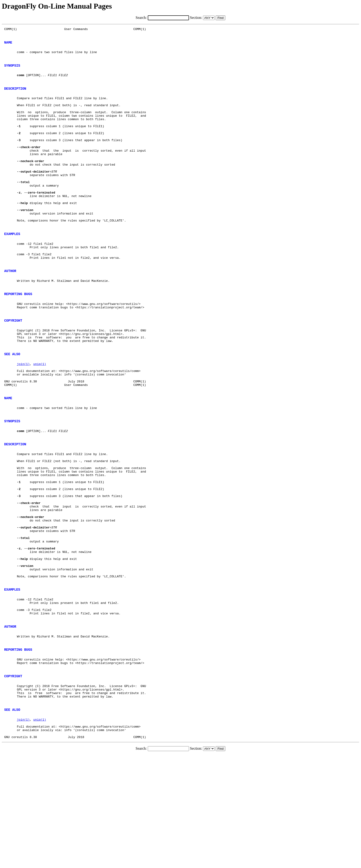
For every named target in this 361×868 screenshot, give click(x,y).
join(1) (23, 417)
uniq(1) (40, 417)
